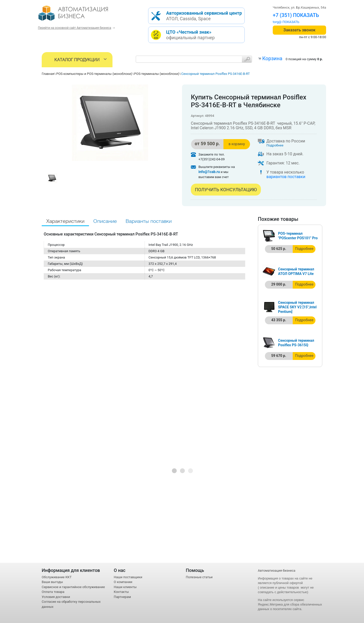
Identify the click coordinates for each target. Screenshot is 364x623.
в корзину (237, 144)
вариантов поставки (286, 177)
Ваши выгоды (52, 582)
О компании (123, 582)
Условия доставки (56, 597)
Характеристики (65, 221)
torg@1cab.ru (283, 22)
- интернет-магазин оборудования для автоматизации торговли (79, 15)
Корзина (272, 58)
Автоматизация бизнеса (277, 571)
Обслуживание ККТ (57, 577)
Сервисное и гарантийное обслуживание (73, 587)
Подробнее (275, 145)
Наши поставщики (128, 577)
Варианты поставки (149, 221)
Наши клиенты (125, 587)
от (207, 144)
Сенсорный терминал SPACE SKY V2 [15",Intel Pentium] (297, 307)
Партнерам (122, 597)
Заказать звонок (299, 30)
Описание (105, 221)
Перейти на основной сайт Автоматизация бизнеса (75, 28)
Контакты (121, 592)
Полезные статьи (199, 577)
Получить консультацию (226, 190)
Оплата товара (53, 592)
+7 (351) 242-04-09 (295, 15)
